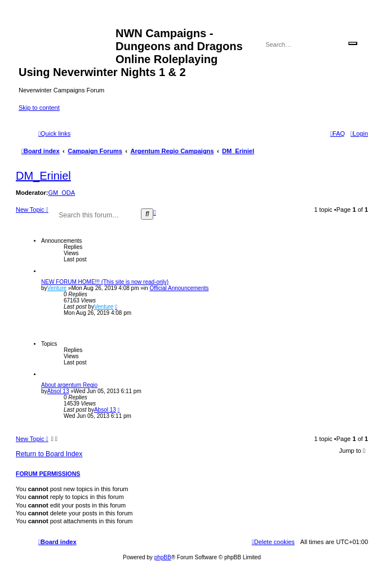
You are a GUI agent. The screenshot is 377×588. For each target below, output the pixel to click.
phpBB (163, 557)
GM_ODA (61, 193)
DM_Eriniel (43, 176)
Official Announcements (179, 288)
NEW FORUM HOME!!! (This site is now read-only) (105, 282)
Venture (57, 288)
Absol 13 (58, 391)
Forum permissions (48, 474)
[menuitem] (359, 133)
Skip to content (39, 108)
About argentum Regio (69, 385)
